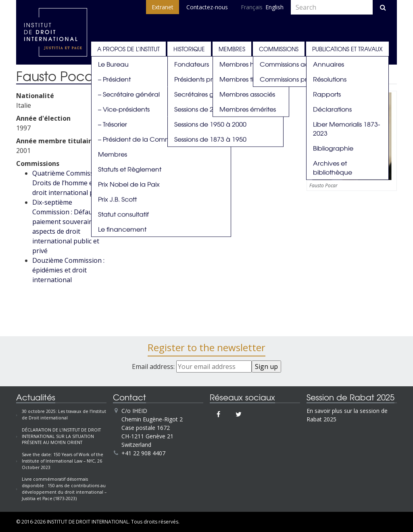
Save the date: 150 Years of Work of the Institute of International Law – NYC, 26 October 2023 (63, 461)
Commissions (279, 49)
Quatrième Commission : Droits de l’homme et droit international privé (69, 183)
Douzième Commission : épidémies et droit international (68, 270)
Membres (232, 49)
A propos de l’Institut (128, 49)
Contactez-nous (207, 7)
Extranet (163, 7)
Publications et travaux (347, 49)
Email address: (192, 367)
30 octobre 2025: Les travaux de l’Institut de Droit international (64, 415)
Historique (189, 49)
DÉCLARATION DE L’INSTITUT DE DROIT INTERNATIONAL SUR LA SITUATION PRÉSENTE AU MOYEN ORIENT (61, 436)
